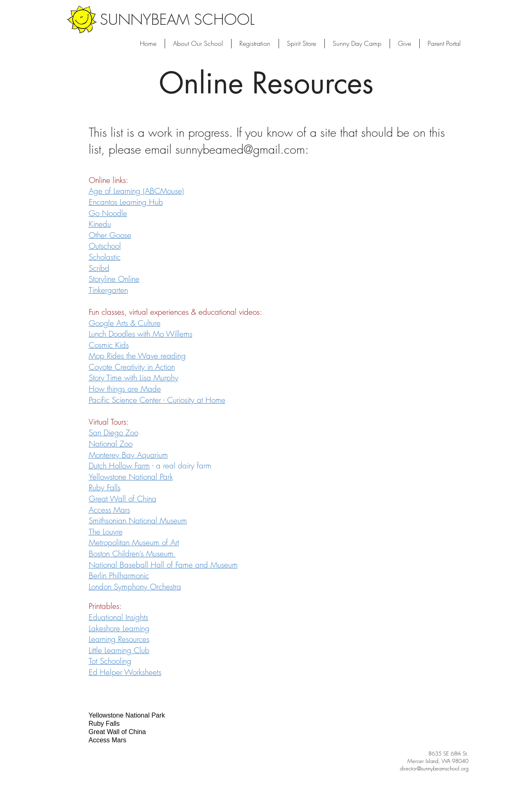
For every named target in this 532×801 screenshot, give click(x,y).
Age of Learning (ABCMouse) (136, 191)
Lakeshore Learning (119, 628)
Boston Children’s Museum (132, 554)
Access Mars (109, 510)
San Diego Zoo (113, 433)
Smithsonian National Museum (138, 521)
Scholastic (105, 257)
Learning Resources (119, 639)
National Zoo (111, 444)
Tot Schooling (110, 661)
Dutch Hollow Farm (119, 466)
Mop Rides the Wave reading (137, 356)
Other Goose (110, 235)
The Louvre (106, 532)
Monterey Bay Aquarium (128, 455)
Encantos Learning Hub (126, 202)
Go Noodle (108, 213)
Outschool (105, 246)
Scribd (99, 268)
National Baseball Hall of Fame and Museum (163, 565)
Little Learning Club (119, 650)
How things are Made (125, 389)
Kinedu (100, 224)
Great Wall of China (123, 499)
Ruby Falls (105, 487)
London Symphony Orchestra (135, 587)
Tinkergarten (108, 290)
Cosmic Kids (109, 345)
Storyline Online (114, 279)
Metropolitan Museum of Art (134, 542)
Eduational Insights (118, 617)
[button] (357, 44)
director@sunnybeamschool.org (434, 768)
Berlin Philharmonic (119, 575)
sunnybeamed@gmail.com (240, 149)
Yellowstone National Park (131, 477)
